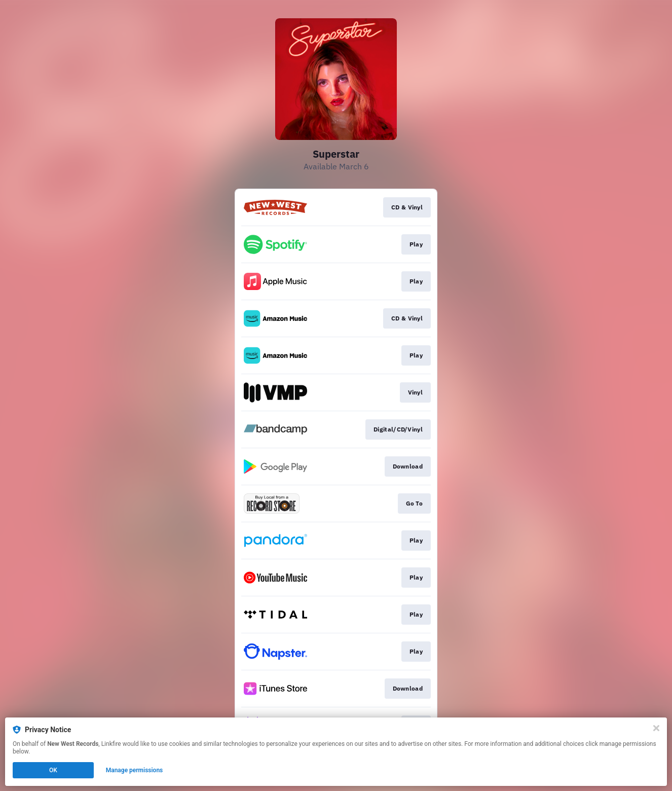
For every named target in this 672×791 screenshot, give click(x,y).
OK (53, 770)
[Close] (656, 728)
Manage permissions (135, 770)
